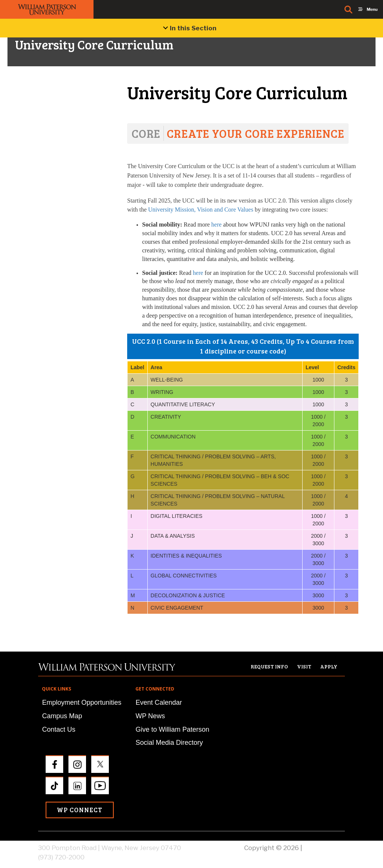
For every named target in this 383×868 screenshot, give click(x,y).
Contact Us (59, 729)
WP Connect (80, 810)
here (217, 224)
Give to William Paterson (172, 729)
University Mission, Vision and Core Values (201, 210)
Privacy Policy (324, 848)
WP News (150, 716)
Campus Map (62, 716)
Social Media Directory (169, 743)
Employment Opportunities (82, 702)
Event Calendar (159, 702)
